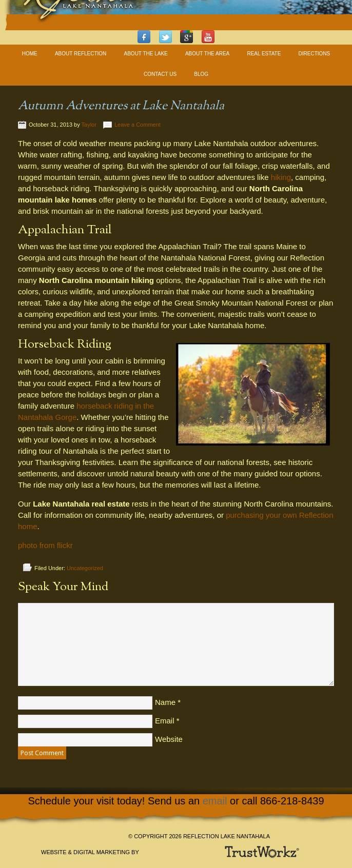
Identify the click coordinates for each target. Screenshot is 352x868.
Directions (315, 54)
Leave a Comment (138, 125)
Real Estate (264, 54)
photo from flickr (45, 545)
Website (169, 739)
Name (165, 702)
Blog (201, 74)
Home (30, 54)
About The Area (207, 54)
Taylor (89, 125)
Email (165, 721)
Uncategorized (85, 568)
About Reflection (81, 54)
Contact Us (160, 74)
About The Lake (146, 54)
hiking (281, 177)
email (215, 801)
